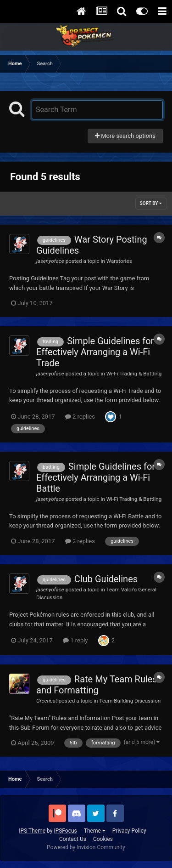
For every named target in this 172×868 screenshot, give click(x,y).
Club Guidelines (106, 579)
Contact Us (73, 839)
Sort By (151, 203)
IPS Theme (32, 831)
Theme (95, 831)
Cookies (103, 839)
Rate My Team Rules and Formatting (97, 685)
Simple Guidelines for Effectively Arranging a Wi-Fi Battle (96, 477)
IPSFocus (65, 831)
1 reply (75, 640)
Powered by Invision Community (86, 847)
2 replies (80, 417)
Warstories (119, 261)
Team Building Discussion (130, 701)
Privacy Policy (129, 831)
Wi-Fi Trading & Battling (134, 374)
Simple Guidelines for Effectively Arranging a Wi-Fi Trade (95, 352)
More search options (125, 136)
